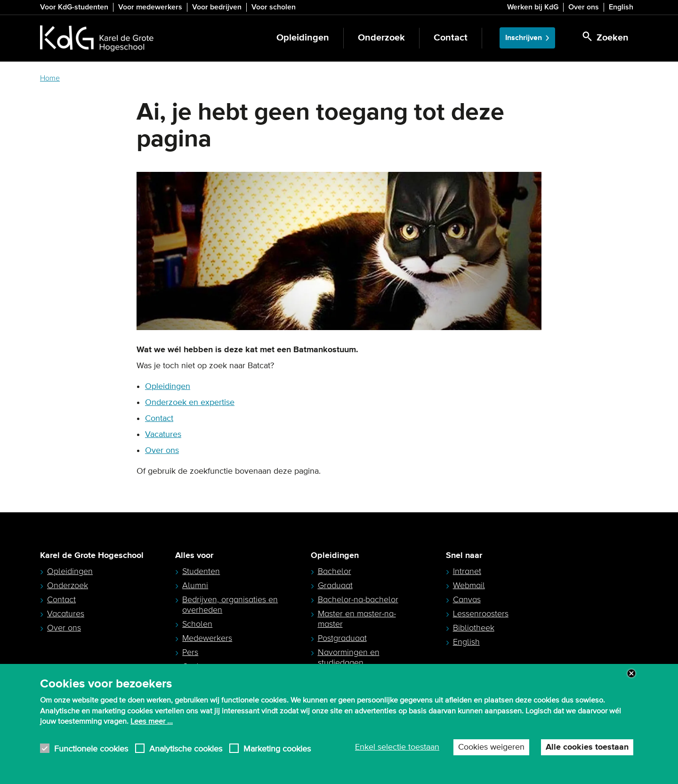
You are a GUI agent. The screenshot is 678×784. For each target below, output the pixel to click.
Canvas (467, 599)
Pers (190, 652)
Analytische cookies (186, 748)
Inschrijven (524, 38)
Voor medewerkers (150, 7)
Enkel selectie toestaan (397, 747)
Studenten (201, 571)
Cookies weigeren (491, 747)
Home (50, 78)
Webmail (469, 585)
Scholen (197, 624)
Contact (451, 38)
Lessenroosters (481, 614)
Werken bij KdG (533, 7)
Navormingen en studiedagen (349, 657)
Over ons (584, 7)
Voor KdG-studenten (74, 7)
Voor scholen (274, 7)
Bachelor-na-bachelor (358, 599)
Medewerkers (207, 638)
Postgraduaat (342, 638)
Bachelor (335, 571)
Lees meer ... (152, 721)
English (621, 7)
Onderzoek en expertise (190, 403)
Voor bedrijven (217, 7)
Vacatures (163, 435)
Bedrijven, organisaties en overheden (230, 605)
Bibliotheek (474, 628)
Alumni (195, 585)
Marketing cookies (277, 748)
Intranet (467, 571)
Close (631, 673)
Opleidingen (303, 38)
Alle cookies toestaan (587, 747)
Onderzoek (381, 38)
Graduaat (335, 585)
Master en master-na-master (357, 619)
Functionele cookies (91, 748)
